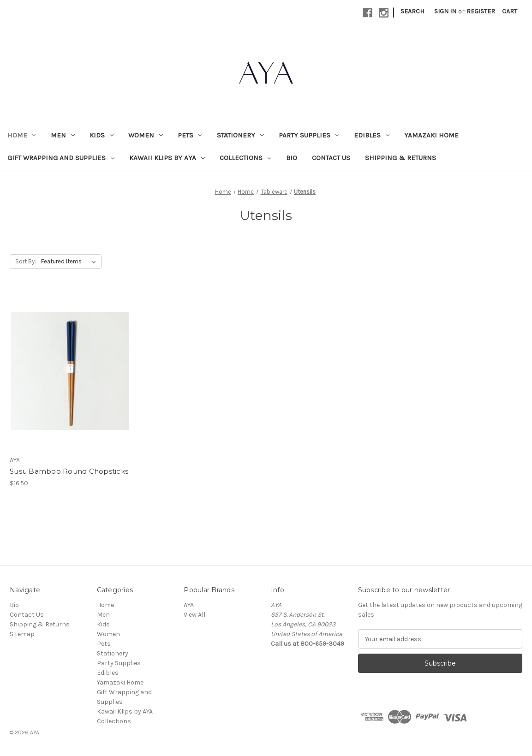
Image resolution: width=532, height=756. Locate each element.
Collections (245, 158)
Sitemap (22, 634)
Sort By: (26, 261)
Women (146, 135)
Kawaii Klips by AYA (167, 158)
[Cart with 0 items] (510, 11)
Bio (292, 158)
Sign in (445, 11)
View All (194, 615)
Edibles (372, 135)
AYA (189, 605)
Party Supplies (309, 135)
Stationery (240, 135)
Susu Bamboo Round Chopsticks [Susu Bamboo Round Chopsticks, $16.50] (69, 471)
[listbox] (70, 262)
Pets (190, 135)
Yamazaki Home (431, 135)
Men (63, 135)
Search (412, 11)
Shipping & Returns (400, 158)
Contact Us (331, 158)
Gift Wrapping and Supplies (61, 158)
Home (22, 135)
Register (481, 11)
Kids (102, 135)
